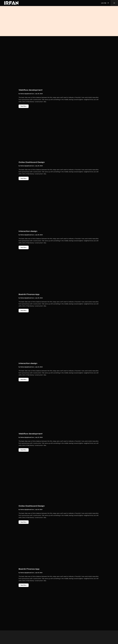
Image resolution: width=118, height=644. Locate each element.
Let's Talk (105, 3)
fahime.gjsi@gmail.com (27, 94)
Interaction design (29, 232)
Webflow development (31, 90)
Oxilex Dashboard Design (33, 162)
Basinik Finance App (30, 295)
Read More (24, 106)
